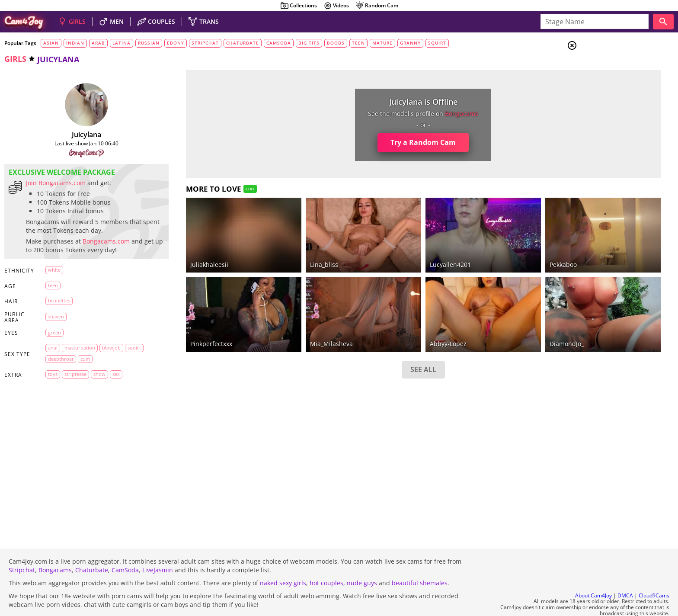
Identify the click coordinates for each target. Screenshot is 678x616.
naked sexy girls (283, 560)
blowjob (105, 356)
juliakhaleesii (185, 252)
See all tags (630, 483)
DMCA (625, 572)
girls (15, 59)
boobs (336, 43)
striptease (69, 383)
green (48, 341)
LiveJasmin (158, 547)
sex (110, 383)
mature (382, 43)
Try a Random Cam (363, 142)
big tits (309, 43)
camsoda (279, 43)
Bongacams (55, 547)
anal (47, 356)
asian (51, 43)
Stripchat (22, 547)
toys (47, 383)
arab (98, 43)
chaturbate (243, 43)
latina (122, 43)
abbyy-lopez (387, 320)
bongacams (401, 114)
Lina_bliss (281, 252)
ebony (176, 43)
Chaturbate (92, 547)
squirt (437, 43)
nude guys (362, 560)
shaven (50, 325)
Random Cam (377, 6)
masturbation (74, 356)
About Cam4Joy (593, 572)
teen (358, 43)
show (93, 383)
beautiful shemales (420, 560)
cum (79, 367)
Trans (605, 99)
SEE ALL (362, 346)
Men (603, 89)
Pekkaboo (484, 252)
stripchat (205, 43)
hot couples (326, 560)
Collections (299, 6)
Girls (605, 67)
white (48, 278)
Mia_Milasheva (289, 320)
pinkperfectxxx (187, 320)
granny (410, 43)
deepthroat (55, 367)
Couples (609, 78)
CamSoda (125, 547)
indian (75, 43)
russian (149, 43)
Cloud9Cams (654, 572)
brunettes (53, 309)
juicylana (74, 135)
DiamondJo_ (488, 320)
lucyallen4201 (389, 252)
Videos (336, 6)
